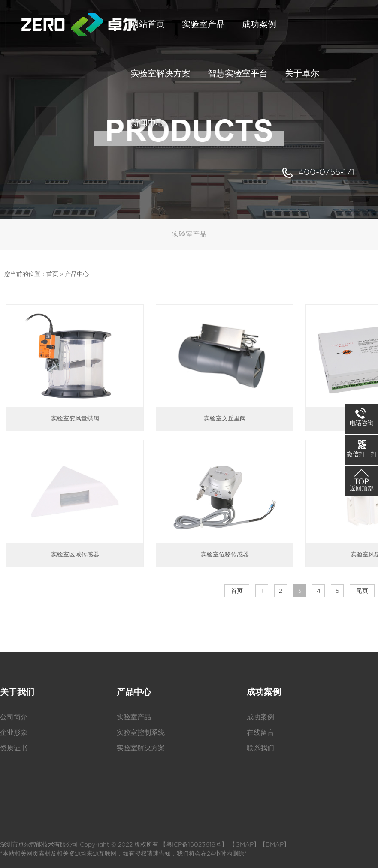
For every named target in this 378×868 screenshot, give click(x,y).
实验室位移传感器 (225, 555)
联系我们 (260, 748)
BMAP (275, 845)
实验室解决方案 (141, 748)
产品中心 (77, 274)
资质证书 (14, 748)
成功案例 (264, 692)
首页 (52, 274)
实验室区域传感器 (75, 555)
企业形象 (14, 733)
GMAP (244, 845)
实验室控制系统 (141, 733)
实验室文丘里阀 (225, 419)
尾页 (362, 591)
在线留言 (260, 733)
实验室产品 (134, 717)
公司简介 (14, 717)
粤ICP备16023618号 (194, 845)
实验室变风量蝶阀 (75, 419)
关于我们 (17, 692)
